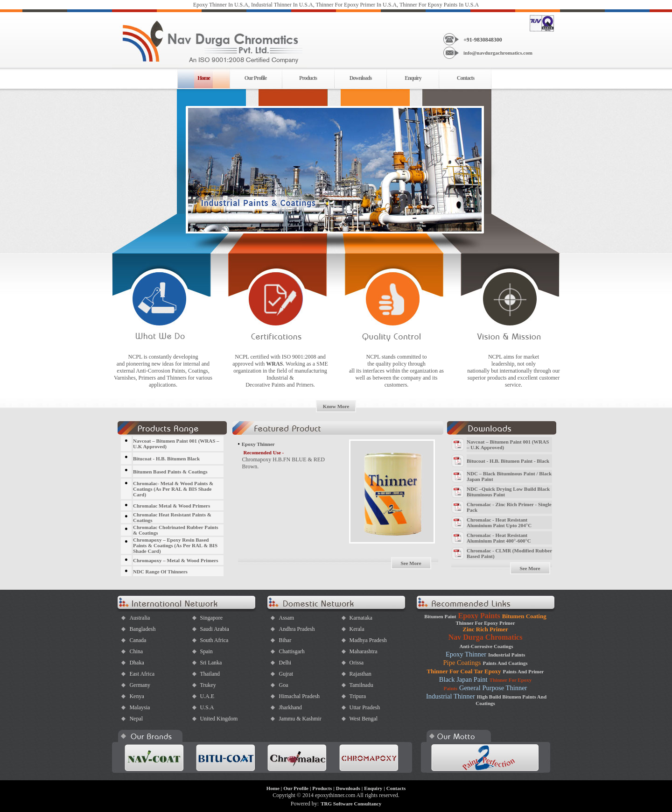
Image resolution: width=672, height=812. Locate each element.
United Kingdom (219, 719)
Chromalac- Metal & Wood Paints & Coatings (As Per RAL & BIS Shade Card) (173, 489)
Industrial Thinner (451, 696)
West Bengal (363, 719)
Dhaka (136, 663)
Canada (138, 640)
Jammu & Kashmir (300, 719)
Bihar (285, 640)
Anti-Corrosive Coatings (486, 646)
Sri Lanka (211, 663)
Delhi (285, 663)
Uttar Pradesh (364, 707)
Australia (140, 618)
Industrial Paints (507, 655)
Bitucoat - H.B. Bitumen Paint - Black (508, 461)
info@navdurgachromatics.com (498, 53)
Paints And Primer (524, 671)
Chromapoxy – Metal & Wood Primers (176, 560)
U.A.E (207, 696)
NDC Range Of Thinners (160, 572)
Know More (336, 406)
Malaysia (140, 707)
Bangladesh (142, 629)
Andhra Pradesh (297, 629)
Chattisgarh (291, 651)
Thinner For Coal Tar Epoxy (464, 671)
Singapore (211, 618)
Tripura (357, 696)
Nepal (136, 719)
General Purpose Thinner (493, 688)
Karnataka (360, 618)
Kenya (136, 696)
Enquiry (413, 78)
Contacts (465, 78)
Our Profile (256, 78)
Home (273, 788)
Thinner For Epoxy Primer (486, 623)
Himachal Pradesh (299, 696)
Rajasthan (360, 674)
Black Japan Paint (463, 679)
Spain (206, 651)
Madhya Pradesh (368, 640)
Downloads (361, 78)
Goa (283, 685)
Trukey (208, 685)
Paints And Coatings (505, 663)
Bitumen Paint (440, 616)
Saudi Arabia (214, 629)
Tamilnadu (361, 685)
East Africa (142, 674)
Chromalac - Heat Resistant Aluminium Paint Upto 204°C (499, 523)
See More (411, 563)
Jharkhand (290, 707)
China (136, 651)
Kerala (357, 629)
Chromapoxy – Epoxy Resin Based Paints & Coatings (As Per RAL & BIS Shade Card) (175, 545)
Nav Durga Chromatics (486, 637)
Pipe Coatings (462, 663)
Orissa (356, 663)
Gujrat (286, 674)
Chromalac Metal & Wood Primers (171, 506)
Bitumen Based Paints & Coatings (170, 472)
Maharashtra (363, 651)
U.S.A (207, 707)
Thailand (210, 674)
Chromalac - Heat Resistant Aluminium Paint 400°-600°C (499, 538)
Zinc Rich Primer (485, 629)
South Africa (214, 640)
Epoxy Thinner (466, 654)
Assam (286, 618)
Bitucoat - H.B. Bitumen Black (166, 459)
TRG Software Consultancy (351, 804)
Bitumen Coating (524, 616)
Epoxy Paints (480, 616)
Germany (140, 685)
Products (308, 78)
